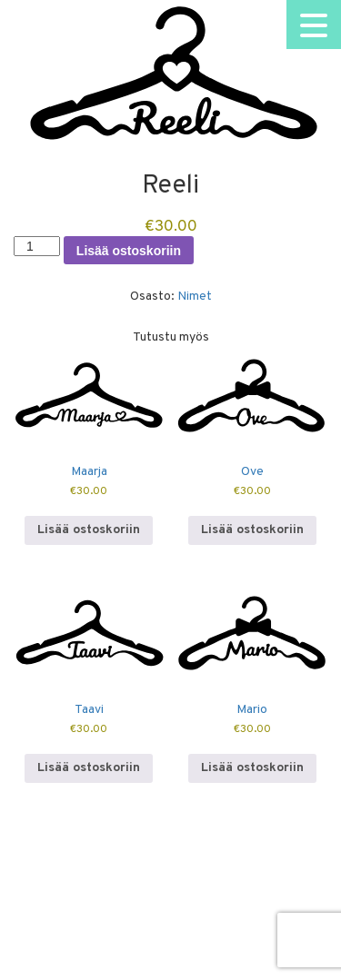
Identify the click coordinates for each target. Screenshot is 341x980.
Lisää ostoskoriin (129, 251)
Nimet (195, 297)
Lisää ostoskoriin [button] (89, 530)
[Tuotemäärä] (37, 246)
